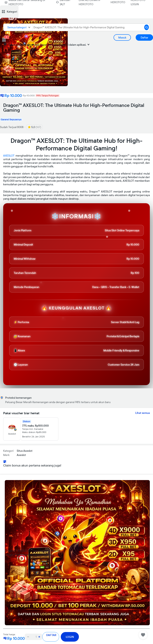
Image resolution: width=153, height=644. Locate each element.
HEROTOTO (118, 2)
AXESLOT (9, 156)
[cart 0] (4, 40)
